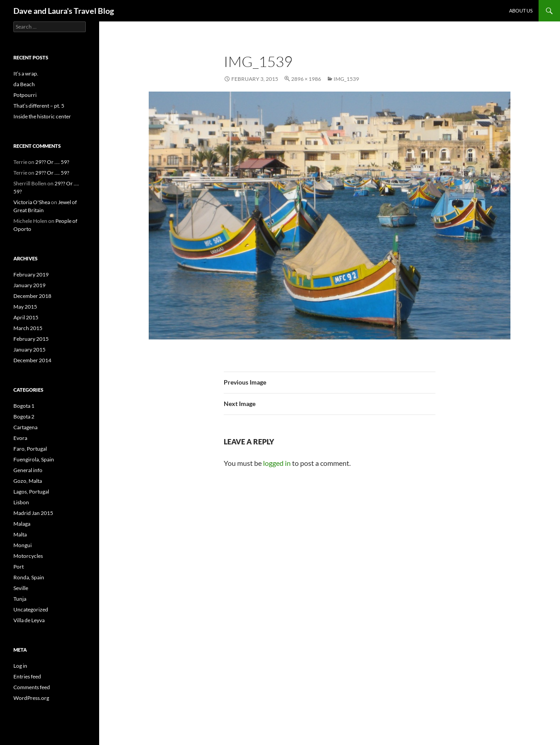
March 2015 (28, 328)
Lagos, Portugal (31, 492)
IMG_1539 (346, 79)
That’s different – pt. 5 (39, 106)
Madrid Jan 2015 (33, 513)
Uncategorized (31, 609)
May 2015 (25, 307)
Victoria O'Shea (32, 202)
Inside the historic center (42, 116)
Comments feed (32, 687)
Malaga (22, 524)
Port (19, 567)
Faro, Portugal (30, 449)
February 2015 (31, 339)
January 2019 (29, 285)
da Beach (24, 84)
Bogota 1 (24, 406)
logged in (277, 463)
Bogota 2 (24, 416)
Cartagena (25, 427)
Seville (21, 588)
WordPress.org (31, 698)
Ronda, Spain (29, 577)
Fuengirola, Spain (34, 459)
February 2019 (31, 274)
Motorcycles (28, 556)
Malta (20, 534)
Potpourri (25, 95)
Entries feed (27, 676)
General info (28, 470)
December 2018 (32, 296)
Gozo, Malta (28, 481)
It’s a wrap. (26, 73)
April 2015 (26, 317)
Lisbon (21, 502)
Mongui (23, 545)
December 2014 (32, 360)
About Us (521, 10)
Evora (20, 438)
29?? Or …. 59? (52, 162)
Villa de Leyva (29, 620)
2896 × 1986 (306, 79)
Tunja (20, 599)
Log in (20, 666)
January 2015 (29, 349)
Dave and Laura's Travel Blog (64, 11)
